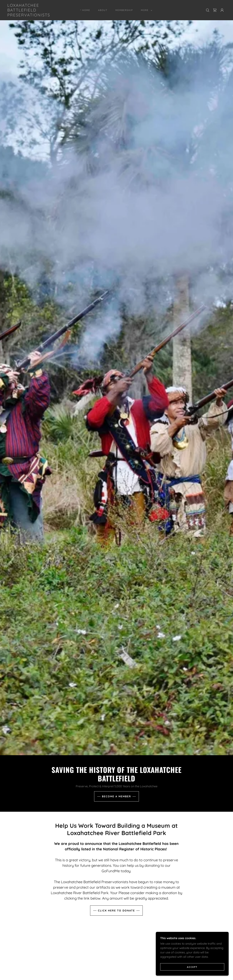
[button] (146, 10)
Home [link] (86, 10)
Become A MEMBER (116, 796)
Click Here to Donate (116, 911)
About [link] (103, 10)
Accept (192, 967)
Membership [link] (124, 10)
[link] (37, 15)
